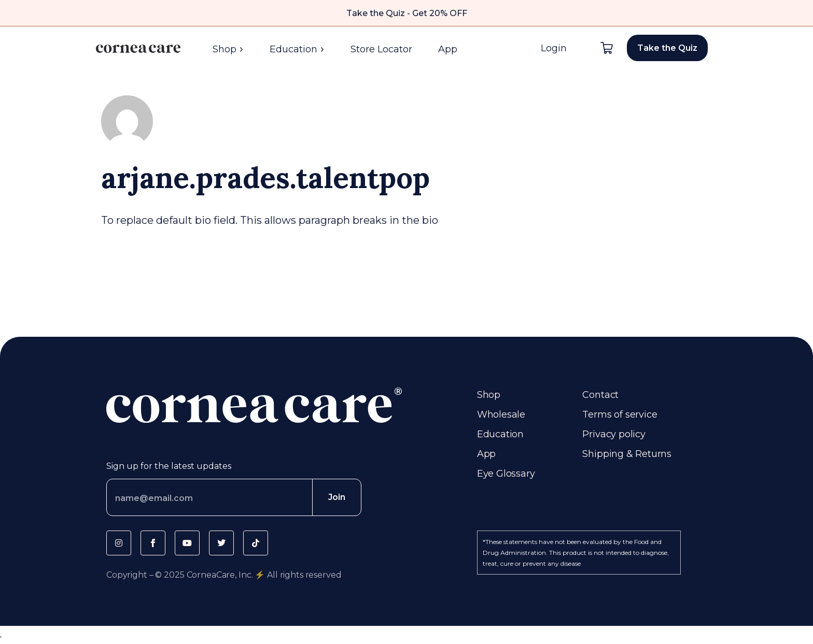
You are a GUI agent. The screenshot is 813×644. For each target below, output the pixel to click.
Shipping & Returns (627, 454)
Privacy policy (614, 434)
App (448, 49)
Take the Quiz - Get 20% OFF (407, 13)
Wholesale (501, 414)
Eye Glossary (506, 474)
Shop (228, 49)
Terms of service (620, 414)
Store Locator (381, 49)
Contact (600, 395)
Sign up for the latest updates (169, 466)
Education (297, 49)
